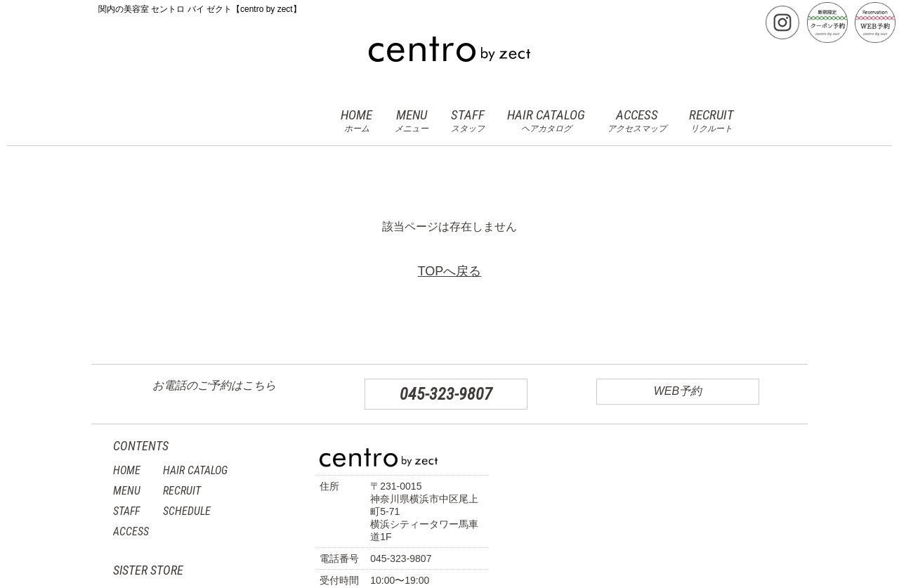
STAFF (468, 121)
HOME (356, 121)
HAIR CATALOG (546, 121)
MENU (412, 121)
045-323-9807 (446, 394)
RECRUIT (711, 121)
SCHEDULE (187, 511)
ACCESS (637, 121)
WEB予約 (678, 391)
